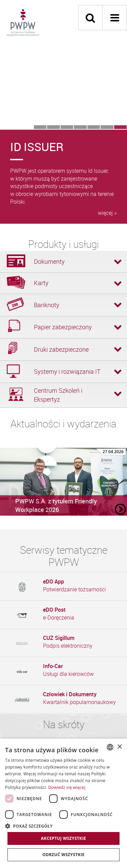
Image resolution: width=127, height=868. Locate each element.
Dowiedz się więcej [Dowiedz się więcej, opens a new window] (67, 787)
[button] (63, 826)
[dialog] (63, 803)
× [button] (119, 747)
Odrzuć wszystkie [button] (63, 855)
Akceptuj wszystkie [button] (63, 838)
